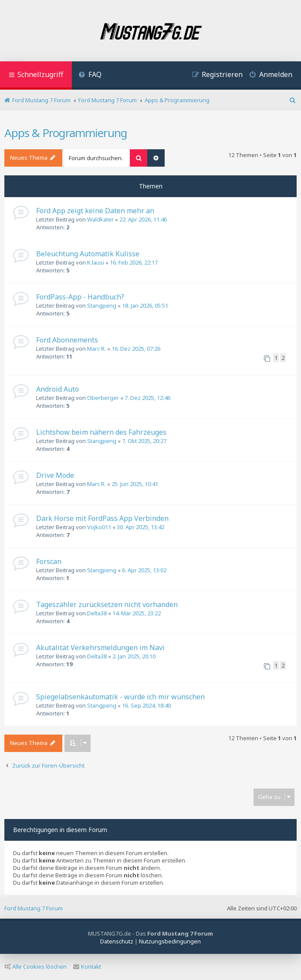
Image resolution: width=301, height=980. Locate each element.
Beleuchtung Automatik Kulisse (88, 254)
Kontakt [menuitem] (87, 967)
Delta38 (97, 613)
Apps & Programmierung (66, 133)
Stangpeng (102, 305)
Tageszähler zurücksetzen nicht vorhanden (107, 604)
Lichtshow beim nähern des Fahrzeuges (101, 432)
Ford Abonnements (67, 340)
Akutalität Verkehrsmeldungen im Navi (100, 648)
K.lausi (96, 262)
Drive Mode (55, 475)
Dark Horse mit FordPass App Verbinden (102, 518)
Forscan (49, 561)
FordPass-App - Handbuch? (80, 297)
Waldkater (100, 219)
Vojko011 (99, 527)
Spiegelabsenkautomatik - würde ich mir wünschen (120, 697)
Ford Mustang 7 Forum (34, 908)
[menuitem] (90, 76)
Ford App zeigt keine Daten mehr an (95, 211)
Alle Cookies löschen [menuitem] (36, 967)
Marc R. (96, 349)
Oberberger (103, 398)
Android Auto (57, 389)
